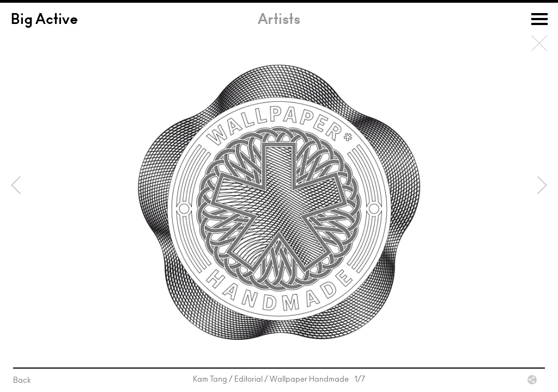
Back (539, 44)
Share (532, 380)
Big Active (44, 21)
